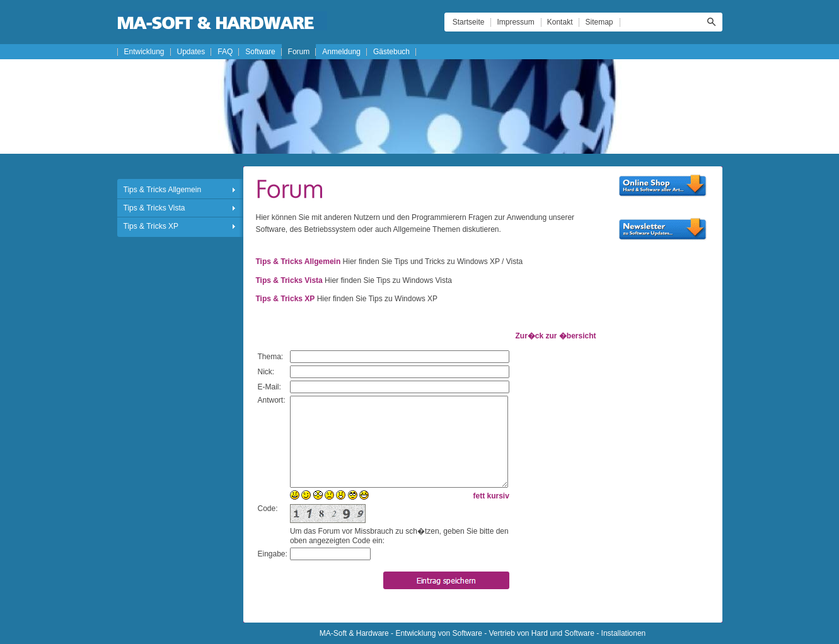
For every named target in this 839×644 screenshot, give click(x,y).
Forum (299, 52)
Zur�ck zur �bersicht (555, 336)
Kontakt (560, 22)
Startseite (469, 22)
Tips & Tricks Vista (154, 208)
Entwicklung (144, 52)
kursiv (498, 496)
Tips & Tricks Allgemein (163, 190)
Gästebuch (391, 52)
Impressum (515, 22)
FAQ (225, 52)
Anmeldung (341, 52)
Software (260, 52)
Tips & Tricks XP (151, 226)
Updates (191, 52)
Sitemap (599, 22)
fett (479, 496)
